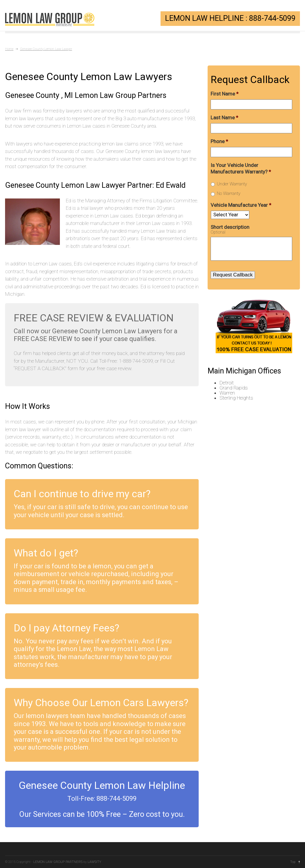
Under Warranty (232, 184)
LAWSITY (94, 862)
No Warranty (229, 193)
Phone (219, 141)
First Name (225, 94)
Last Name (224, 118)
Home (9, 49)
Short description (230, 227)
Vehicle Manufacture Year (241, 205)
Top (293, 862)
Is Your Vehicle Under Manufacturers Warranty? (241, 168)
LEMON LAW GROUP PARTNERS (58, 862)
